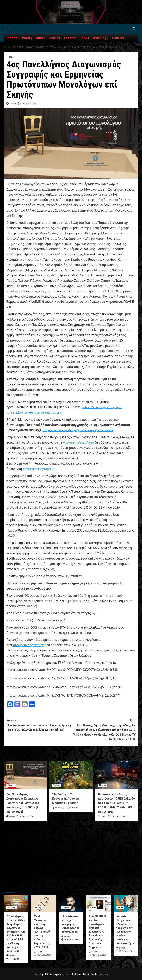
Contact (118, 38)
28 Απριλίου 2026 (99, 955)
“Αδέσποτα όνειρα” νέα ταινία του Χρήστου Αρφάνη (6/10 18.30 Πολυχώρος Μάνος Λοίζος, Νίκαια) (39, 725)
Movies (54, 38)
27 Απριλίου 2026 (126, 951)
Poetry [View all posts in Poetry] (38, 908)
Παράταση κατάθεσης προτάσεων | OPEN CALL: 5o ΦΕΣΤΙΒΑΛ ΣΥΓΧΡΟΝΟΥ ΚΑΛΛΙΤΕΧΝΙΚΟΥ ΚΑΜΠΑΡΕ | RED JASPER (116, 803)
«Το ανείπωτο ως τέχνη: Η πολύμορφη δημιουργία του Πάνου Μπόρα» (70, 924)
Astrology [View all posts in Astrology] (12, 908)
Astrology (100, 38)
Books (84, 38)
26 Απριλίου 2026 (26, 817)
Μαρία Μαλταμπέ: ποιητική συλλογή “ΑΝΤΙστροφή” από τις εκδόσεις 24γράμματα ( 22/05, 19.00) (43, 932)
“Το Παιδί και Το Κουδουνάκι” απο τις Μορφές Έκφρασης (66, 799)
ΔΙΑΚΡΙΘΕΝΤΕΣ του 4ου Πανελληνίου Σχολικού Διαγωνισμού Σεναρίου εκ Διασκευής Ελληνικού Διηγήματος (98, 932)
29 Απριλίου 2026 (44, 955)
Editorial (12, 38)
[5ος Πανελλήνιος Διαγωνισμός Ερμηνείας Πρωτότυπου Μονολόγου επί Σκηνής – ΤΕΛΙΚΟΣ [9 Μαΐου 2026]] (25, 775)
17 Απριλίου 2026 (118, 817)
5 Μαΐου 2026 (15, 959)
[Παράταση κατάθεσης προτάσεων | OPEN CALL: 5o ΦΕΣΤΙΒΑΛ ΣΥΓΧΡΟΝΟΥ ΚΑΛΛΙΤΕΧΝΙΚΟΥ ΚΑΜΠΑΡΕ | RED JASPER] (117, 775)
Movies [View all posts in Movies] (93, 908)
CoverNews (83, 974)
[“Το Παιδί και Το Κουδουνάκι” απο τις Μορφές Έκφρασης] (71, 775)
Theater (70, 38)
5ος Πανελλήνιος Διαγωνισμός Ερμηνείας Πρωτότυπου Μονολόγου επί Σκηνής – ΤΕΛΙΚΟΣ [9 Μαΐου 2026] (23, 803)
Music (41, 38)
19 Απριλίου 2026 (72, 808)
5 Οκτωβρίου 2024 (29, 104)
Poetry (27, 38)
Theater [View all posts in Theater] (11, 57)
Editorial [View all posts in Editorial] (66, 908)
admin (13, 104)
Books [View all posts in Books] (120, 908)
